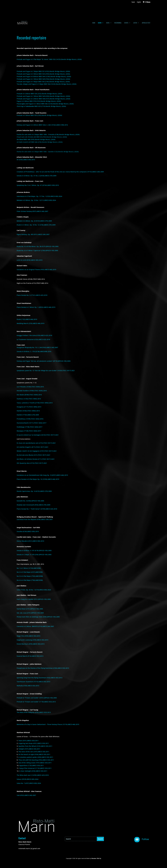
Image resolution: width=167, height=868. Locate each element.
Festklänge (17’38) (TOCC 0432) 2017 (30, 427)
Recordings (118, 23)
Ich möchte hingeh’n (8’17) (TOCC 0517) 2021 (33, 447)
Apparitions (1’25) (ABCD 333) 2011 (32, 765)
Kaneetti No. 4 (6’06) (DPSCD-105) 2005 (30, 501)
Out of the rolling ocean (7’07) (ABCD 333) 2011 (35, 763)
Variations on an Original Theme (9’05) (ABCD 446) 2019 (36, 270)
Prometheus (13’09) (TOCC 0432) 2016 (30, 419)
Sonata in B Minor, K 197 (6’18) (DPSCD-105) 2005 (34, 550)
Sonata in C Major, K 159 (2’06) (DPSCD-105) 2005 (34, 555)
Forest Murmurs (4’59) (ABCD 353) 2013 (31, 644)
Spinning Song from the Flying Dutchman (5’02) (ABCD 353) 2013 (40, 678)
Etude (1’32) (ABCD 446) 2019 (27, 319)
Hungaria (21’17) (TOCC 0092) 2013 (29, 407)
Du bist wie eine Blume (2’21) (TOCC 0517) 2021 (33, 455)
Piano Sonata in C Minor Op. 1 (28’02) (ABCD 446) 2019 (36, 307)
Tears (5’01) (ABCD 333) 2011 (28, 741)
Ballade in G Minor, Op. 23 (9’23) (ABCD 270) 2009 (34, 221)
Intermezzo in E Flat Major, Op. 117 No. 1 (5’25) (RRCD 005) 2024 (39, 196)
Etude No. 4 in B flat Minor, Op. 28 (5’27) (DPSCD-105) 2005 (38, 246)
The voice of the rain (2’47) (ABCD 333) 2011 (34, 752)
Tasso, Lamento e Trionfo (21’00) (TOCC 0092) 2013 (35, 403)
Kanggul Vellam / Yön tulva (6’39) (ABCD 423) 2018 (34, 335)
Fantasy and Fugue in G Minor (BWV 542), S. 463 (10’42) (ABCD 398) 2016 (42, 125)
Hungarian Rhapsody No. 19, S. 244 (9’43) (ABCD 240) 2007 (37, 347)
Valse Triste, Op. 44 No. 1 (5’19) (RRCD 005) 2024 (34, 590)
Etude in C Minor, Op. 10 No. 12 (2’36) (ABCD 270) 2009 (36, 225)
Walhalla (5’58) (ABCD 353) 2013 (28, 686)
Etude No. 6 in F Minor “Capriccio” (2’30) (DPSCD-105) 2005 (37, 250)
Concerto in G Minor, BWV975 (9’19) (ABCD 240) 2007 (35, 626)
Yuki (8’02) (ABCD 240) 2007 (26, 795)
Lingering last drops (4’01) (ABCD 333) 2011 (34, 743)
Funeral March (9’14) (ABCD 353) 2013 (30, 656)
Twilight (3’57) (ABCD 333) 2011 (29, 749)
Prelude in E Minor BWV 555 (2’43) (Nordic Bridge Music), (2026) (39, 115)
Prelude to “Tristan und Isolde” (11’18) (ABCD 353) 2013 (36, 702)
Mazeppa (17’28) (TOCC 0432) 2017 (29, 431)
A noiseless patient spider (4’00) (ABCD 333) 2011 (36, 757)
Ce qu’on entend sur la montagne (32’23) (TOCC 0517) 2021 (38, 435)
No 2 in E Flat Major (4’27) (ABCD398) (30, 572)
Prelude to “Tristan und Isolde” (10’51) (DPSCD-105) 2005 (37, 698)
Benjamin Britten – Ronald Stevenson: (31, 207)
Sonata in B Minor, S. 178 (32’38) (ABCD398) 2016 (34, 351)
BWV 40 (42, 137)
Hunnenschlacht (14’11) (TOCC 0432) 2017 (32, 423)
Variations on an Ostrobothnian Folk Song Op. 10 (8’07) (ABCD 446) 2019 (42, 475)
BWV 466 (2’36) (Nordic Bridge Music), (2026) (40, 142)
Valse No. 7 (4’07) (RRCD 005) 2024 (29, 783)
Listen (135, 23)
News (108, 23)
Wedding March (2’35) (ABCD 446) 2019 (31, 323)
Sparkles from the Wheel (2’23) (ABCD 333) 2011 (35, 746)
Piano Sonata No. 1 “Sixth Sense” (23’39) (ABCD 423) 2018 (37, 509)
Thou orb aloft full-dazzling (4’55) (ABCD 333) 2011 (36, 760)
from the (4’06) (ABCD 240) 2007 (35, 519)
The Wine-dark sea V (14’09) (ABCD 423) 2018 (33, 775)
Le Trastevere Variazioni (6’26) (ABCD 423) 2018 (33, 339)
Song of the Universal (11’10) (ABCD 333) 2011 (35, 768)
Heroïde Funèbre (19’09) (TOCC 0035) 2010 (32, 391)
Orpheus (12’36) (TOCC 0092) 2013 (29, 399)
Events (126, 23)
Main (94, 23)
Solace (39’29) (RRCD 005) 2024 (28, 779)
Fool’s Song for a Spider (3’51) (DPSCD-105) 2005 (34, 599)
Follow (145, 839)
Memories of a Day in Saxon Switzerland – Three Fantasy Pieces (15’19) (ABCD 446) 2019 (48, 724)
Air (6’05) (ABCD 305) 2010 (26, 160)
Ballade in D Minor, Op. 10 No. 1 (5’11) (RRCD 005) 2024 (36, 200)
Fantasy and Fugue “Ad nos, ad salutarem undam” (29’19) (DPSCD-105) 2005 (44, 361)
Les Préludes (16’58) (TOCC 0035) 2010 (30, 387)
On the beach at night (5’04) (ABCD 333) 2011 (34, 754)
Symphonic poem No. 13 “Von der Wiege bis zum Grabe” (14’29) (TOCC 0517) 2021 (46, 371)
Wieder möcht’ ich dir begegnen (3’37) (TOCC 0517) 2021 (37, 451)
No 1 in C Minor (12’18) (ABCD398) (29, 568)
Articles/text (146, 23)
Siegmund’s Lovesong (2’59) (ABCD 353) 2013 (32, 640)
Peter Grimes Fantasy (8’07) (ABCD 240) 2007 (32, 211)
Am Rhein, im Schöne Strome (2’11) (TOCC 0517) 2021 (36, 459)
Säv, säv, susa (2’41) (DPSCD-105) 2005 (30, 613)
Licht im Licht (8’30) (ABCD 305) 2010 (30, 260)
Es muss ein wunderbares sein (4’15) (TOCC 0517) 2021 (36, 443)
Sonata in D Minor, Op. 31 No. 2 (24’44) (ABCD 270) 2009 (37, 176)
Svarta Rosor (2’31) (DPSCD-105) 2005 (30, 609)
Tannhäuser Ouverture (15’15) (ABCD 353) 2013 (33, 682)
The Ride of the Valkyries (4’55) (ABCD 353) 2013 (34, 712)
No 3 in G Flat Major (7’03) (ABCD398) (30, 576)
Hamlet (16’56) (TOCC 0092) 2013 (28, 411)
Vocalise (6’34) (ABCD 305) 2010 (28, 531)
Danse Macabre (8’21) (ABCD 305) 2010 (30, 541)
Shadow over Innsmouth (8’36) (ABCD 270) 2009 (33, 505)
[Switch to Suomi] (133, 3)
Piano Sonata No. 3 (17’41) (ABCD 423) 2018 (32, 295)
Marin (100, 23)
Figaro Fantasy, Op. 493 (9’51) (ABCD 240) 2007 (33, 234)
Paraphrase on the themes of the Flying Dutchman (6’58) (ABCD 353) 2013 (43, 668)
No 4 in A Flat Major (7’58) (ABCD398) (30, 580)
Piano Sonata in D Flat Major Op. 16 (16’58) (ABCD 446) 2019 (38, 479)
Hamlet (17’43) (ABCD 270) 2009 (28, 415)
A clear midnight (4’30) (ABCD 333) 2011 (33, 771)
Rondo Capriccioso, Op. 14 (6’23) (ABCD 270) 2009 (34, 491)
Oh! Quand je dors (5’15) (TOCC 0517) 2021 (32, 463)
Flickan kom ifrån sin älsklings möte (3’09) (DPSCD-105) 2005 (38, 617)
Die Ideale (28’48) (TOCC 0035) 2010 (29, 395)
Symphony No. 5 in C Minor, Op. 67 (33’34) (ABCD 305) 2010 (38, 185)
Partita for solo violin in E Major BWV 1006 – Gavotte (48, 152)
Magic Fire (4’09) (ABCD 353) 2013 (28, 636)
